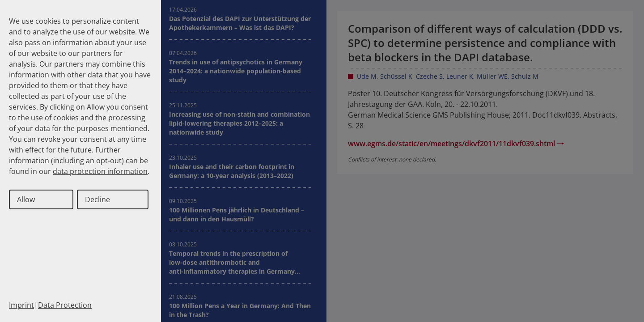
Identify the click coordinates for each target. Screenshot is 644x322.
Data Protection (65, 305)
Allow (26, 199)
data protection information (100, 171)
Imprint (21, 305)
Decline (97, 199)
